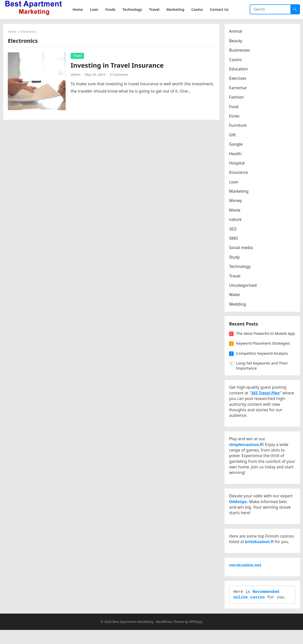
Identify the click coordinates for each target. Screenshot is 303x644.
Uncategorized (243, 286)
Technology (240, 267)
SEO (233, 229)
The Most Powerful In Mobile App (262, 337)
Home (13, 32)
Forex (235, 116)
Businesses (240, 51)
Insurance (239, 173)
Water (235, 295)
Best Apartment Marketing (133, 635)
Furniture (238, 126)
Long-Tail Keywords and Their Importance (263, 372)
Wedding (238, 304)
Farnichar (239, 88)
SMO (234, 239)
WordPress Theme (170, 635)
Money (236, 201)
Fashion (237, 98)
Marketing (239, 192)
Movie (235, 210)
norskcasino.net (246, 577)
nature (236, 220)
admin (76, 75)
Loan (234, 182)
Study (235, 257)
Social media (241, 248)
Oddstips (239, 511)
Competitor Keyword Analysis (263, 359)
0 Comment (119, 75)
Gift (233, 135)
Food (234, 107)
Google (236, 145)
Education (239, 69)
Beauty (236, 41)
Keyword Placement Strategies (264, 350)
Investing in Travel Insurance (118, 66)
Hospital (237, 163)
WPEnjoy (196, 635)
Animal (236, 32)
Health (236, 154)
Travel (78, 56)
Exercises (238, 79)
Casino (236, 60)
